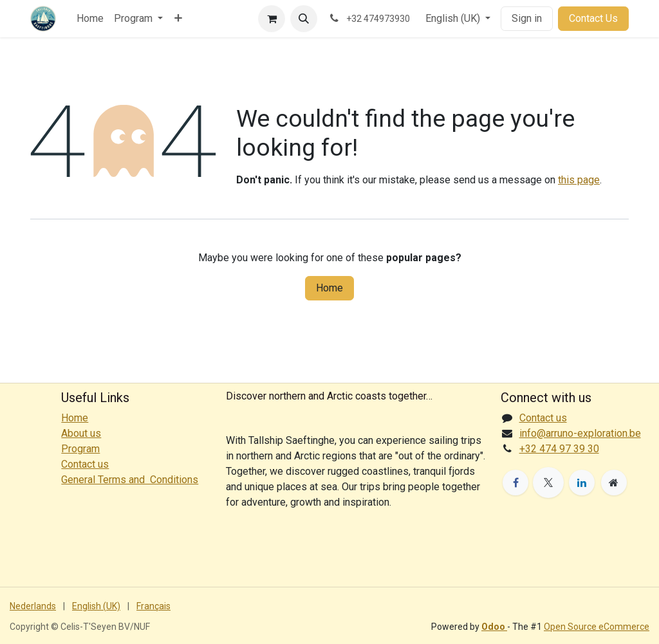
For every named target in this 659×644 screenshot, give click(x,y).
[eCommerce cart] (272, 19)
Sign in (527, 18)
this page (579, 180)
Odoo (494, 627)
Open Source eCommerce (597, 627)
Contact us (543, 418)
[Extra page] (614, 483)
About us (81, 433)
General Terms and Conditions (130, 480)
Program (80, 449)
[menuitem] (90, 19)
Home (329, 288)
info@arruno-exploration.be (580, 433)
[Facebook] (515, 483)
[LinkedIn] (582, 483)
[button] (304, 19)
